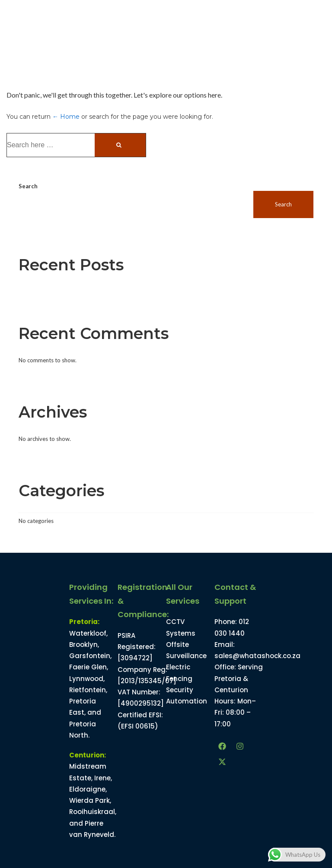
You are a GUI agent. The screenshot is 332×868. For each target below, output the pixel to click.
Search (28, 186)
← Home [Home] (66, 117)
